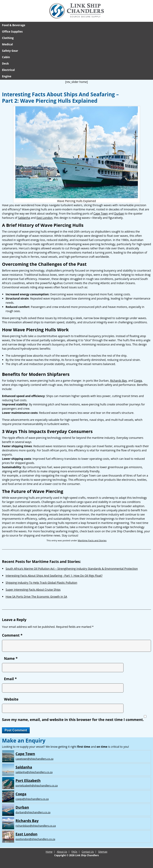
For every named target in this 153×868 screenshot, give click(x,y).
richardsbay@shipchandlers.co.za (36, 826)
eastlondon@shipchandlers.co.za (35, 839)
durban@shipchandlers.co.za (33, 812)
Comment (12, 635)
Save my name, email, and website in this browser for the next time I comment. (73, 720)
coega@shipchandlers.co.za (32, 799)
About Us (62, 852)
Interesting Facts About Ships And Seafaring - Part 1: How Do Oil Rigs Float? (54, 576)
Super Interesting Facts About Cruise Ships (33, 590)
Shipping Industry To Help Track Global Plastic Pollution (41, 583)
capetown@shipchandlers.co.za (34, 759)
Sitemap (103, 852)
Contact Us (88, 852)
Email (10, 679)
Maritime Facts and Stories (92, 540)
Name (11, 658)
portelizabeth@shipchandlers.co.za (37, 785)
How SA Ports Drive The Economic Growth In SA (36, 597)
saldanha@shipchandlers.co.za (34, 772)
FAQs (74, 852)
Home (49, 852)
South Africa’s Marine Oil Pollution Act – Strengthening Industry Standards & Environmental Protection (72, 569)
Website (11, 699)
